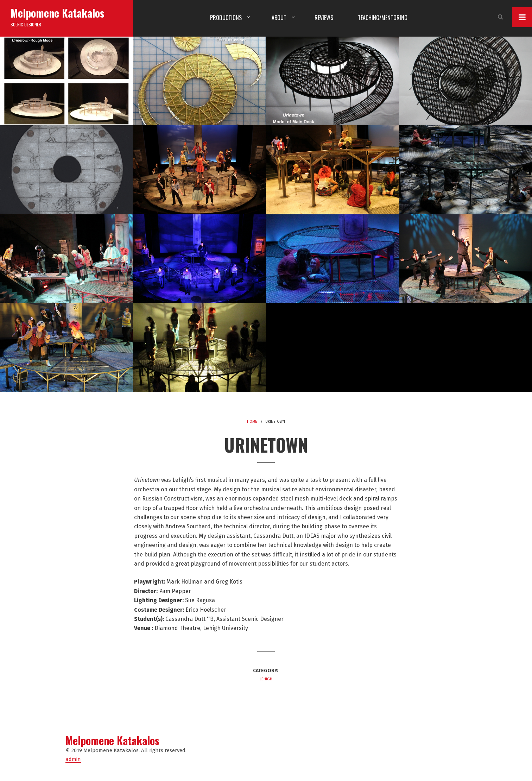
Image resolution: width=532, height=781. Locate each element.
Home (252, 422)
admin (73, 759)
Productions (226, 18)
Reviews (324, 18)
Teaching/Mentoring (383, 18)
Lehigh (266, 679)
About (279, 18)
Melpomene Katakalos (58, 13)
